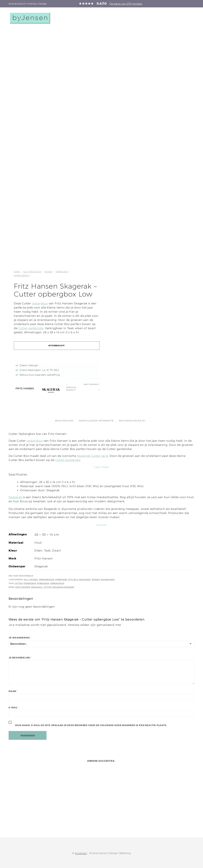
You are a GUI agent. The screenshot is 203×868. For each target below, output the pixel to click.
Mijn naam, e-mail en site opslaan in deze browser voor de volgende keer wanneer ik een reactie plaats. (91, 725)
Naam (13, 691)
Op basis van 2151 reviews (126, 4)
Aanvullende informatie (96, 421)
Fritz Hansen (23, 587)
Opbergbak (30, 583)
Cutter (19, 583)
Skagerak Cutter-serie (93, 456)
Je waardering (20, 638)
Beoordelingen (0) (132, 421)
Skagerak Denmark (63, 587)
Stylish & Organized (80, 580)
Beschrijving (64, 421)
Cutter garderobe (31, 328)
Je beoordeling (20, 658)
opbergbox (40, 303)
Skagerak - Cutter (41, 587)
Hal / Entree (31, 580)
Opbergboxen (22, 276)
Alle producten (32, 272)
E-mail (14, 708)
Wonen (48, 272)
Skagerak (15, 497)
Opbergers (62, 272)
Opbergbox (43, 583)
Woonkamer (108, 580)
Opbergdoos (57, 583)
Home (17, 272)
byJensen (81, 853)
